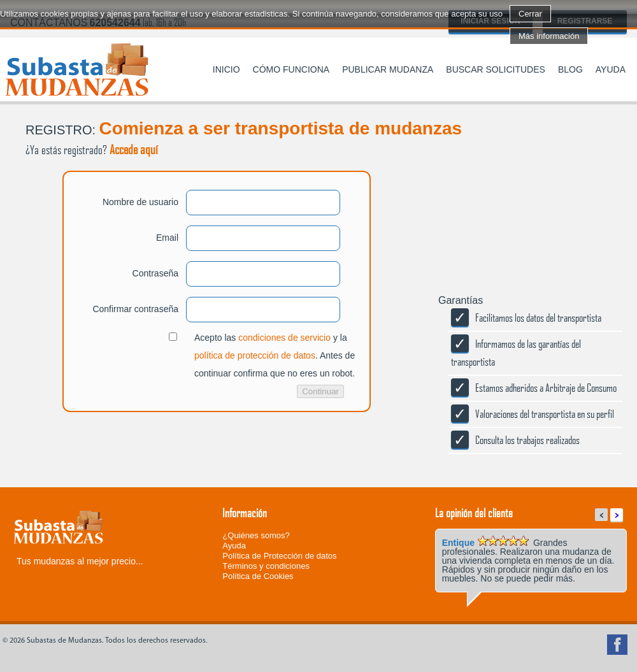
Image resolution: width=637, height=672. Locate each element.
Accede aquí (134, 149)
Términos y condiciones (266, 566)
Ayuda (611, 69)
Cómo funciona (291, 69)
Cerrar (530, 14)
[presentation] (97, 462)
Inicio (226, 69)
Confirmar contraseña (135, 309)
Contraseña (155, 273)
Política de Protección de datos (279, 556)
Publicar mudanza (388, 69)
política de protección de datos (255, 355)
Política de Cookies (258, 576)
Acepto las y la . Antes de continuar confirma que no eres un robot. (275, 355)
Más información (549, 36)
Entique (458, 543)
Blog (570, 69)
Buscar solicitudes (496, 69)
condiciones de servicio (284, 338)
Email (167, 238)
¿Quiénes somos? (256, 535)
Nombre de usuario (140, 202)
